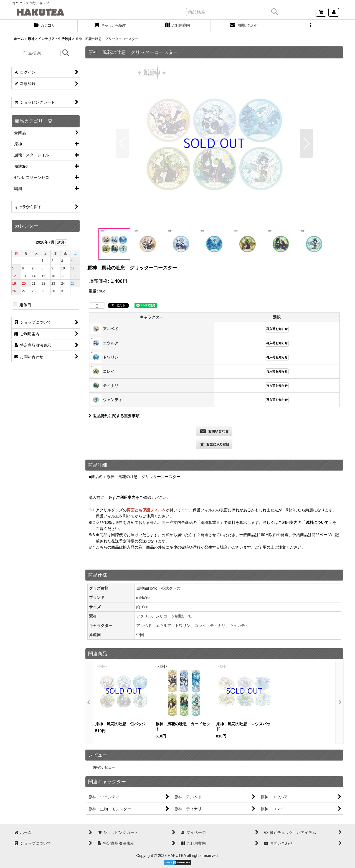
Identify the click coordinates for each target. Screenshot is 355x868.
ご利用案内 (126, 497)
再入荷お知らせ (277, 329)
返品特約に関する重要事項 (114, 416)
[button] (311, 26)
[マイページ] (334, 12)
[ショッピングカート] (321, 12)
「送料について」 (317, 522)
